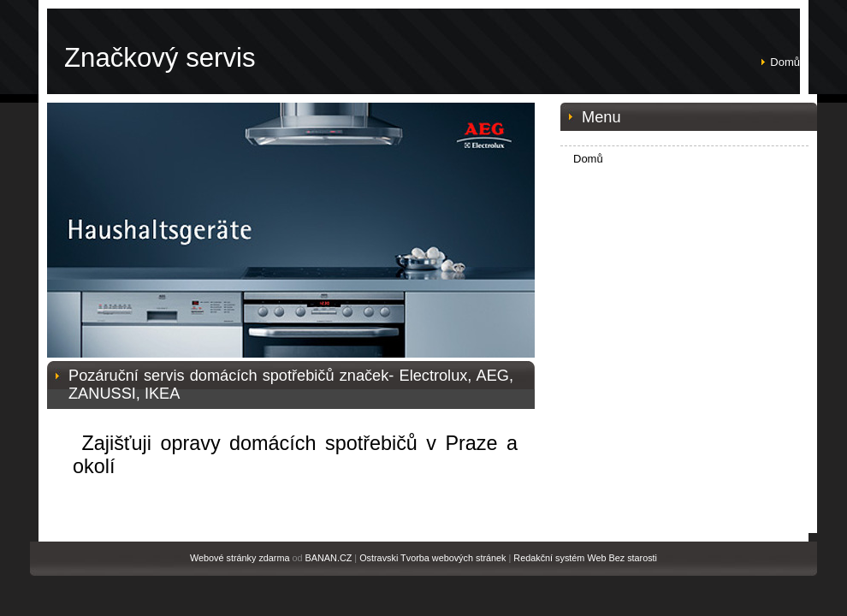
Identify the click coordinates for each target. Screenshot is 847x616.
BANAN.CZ (329, 558)
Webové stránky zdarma (240, 558)
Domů (785, 62)
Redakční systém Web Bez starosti (585, 558)
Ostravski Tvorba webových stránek (432, 558)
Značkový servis (160, 58)
